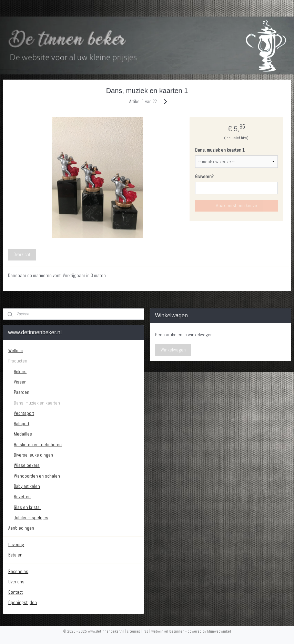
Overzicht (22, 254)
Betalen (15, 555)
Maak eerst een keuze (236, 206)
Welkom (16, 351)
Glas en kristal (27, 507)
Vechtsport (24, 413)
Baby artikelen (27, 486)
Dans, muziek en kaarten (37, 403)
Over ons (16, 582)
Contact (16, 592)
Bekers (20, 372)
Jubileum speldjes (31, 518)
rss (146, 631)
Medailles (23, 434)
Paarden (22, 392)
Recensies (18, 571)
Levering (16, 545)
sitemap (134, 631)
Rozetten (22, 497)
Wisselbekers (27, 465)
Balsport (22, 424)
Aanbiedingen (21, 528)
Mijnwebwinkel (219, 631)
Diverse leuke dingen (33, 455)
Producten (18, 361)
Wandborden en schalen (37, 476)
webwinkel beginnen (168, 631)
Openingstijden (23, 602)
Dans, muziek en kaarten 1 (220, 150)
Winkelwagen (173, 350)
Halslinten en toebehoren (38, 445)
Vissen (20, 382)
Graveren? (204, 177)
